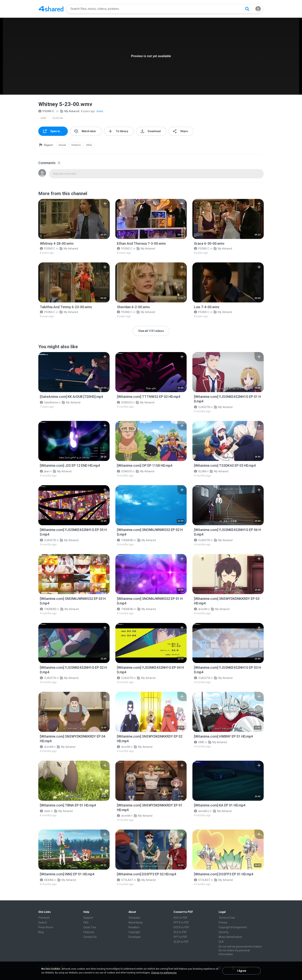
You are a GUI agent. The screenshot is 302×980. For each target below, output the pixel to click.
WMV (44, 118)
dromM (200, 609)
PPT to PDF (180, 937)
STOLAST (125, 880)
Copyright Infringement (233, 927)
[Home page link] (51, 9)
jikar (44, 471)
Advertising (135, 922)
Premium (44, 918)
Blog (41, 932)
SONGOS (124, 402)
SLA (221, 942)
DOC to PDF (180, 918)
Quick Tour (90, 927)
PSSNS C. (47, 111)
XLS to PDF (180, 932)
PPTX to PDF (181, 922)
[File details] (74, 219)
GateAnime (49, 402)
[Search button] (247, 9)
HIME (199, 742)
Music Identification (230, 937)
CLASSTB (202, 407)
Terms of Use (227, 918)
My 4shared (70, 111)
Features (89, 932)
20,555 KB (58, 118)
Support (88, 918)
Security (224, 932)
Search (43, 922)
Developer (135, 937)
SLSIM (200, 471)
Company (134, 918)
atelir (45, 811)
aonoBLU (202, 811)
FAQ (86, 922)
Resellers (134, 927)
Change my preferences (164, 973)
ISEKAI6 (47, 880)
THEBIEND (125, 540)
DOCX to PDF (181, 927)
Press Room (46, 927)
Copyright (134, 932)
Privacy (223, 922)
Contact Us (90, 937)
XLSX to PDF (181, 942)
